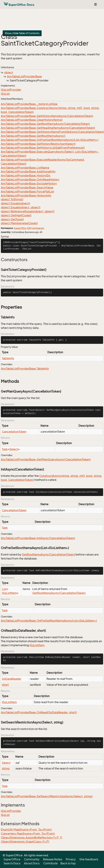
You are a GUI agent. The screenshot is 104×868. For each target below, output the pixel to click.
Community (32, 859)
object (9, 72)
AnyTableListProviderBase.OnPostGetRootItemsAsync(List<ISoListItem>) (50, 140)
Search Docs (12, 863)
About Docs (32, 863)
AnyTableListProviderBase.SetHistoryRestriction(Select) (38, 144)
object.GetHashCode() (16, 215)
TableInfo (8, 358)
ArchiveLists (38, 228)
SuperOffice (20, 228)
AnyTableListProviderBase (24, 76)
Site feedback (89, 859)
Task (5, 449)
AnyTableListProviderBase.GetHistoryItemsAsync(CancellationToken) (47, 116)
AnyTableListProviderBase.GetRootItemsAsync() (33, 136)
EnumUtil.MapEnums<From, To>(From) (26, 830)
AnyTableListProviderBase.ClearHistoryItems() (32, 120)
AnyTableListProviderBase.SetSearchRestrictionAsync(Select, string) (47, 796)
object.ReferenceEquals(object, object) (28, 211)
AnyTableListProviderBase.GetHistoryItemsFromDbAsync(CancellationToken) (52, 132)
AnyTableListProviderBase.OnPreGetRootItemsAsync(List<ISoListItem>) (49, 621)
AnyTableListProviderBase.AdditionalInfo (28, 171)
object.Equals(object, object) (21, 207)
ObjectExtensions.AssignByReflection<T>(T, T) (32, 838)
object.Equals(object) (15, 203)
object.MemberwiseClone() (19, 223)
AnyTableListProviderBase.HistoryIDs (26, 175)
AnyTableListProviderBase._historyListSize (29, 104)
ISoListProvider (11, 90)
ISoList (5, 94)
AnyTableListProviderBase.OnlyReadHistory (30, 179)
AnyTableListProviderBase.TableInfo (25, 369)
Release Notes (53, 859)
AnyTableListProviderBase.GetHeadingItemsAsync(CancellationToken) (48, 128)
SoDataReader (12, 679)
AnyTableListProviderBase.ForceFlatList (27, 191)
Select (14, 449)
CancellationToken (14, 432)
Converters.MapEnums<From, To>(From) (28, 834)
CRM (29, 228)
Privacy (71, 859)
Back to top (68, 863)
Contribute (50, 863)
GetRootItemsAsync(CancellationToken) (48, 554)
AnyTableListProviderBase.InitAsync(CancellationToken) (38, 538)
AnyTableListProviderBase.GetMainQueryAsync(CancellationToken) (46, 459)
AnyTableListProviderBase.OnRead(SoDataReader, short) (39, 712)
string (6, 768)
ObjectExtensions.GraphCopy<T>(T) (25, 842)
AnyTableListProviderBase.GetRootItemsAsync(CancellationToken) (45, 124)
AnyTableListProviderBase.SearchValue (27, 187)
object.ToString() (12, 199)
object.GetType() (12, 219)
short (5, 685)
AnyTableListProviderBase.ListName (25, 168)
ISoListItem (9, 593)
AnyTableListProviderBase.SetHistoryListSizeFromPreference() (43, 148)
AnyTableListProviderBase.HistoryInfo (26, 196)
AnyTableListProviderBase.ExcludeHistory (29, 183)
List (4, 589)
